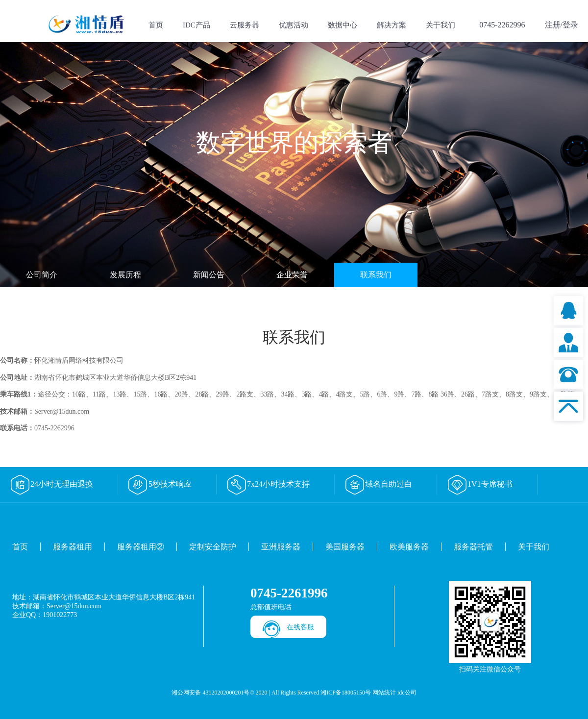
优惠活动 (294, 25)
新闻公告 (209, 275)
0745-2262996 (502, 25)
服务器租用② (141, 547)
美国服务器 (345, 547)
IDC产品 (196, 25)
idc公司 (407, 693)
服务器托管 (473, 547)
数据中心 (343, 25)
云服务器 (245, 25)
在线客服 (300, 627)
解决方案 (392, 25)
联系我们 (376, 275)
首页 (156, 25)
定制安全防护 (213, 547)
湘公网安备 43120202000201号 (210, 693)
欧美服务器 (409, 547)
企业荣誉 (292, 275)
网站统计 (384, 693)
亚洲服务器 (281, 547)
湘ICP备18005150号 (346, 693)
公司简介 (42, 275)
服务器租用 (73, 547)
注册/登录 (562, 25)
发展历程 (125, 275)
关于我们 (441, 25)
